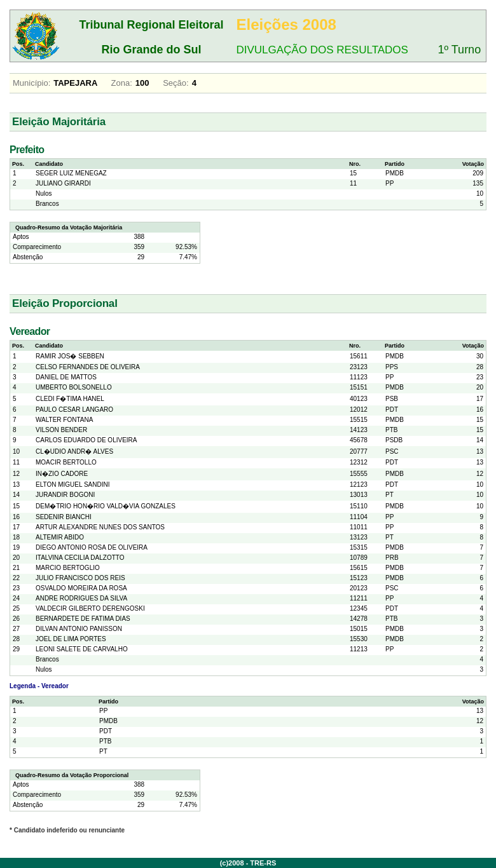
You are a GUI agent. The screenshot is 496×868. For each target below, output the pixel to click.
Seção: (176, 83)
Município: (31, 83)
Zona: (122, 83)
